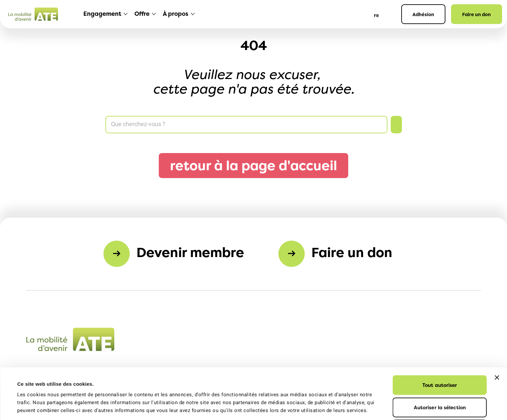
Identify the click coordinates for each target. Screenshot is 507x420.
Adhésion (423, 14)
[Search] (246, 125)
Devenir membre (190, 252)
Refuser (440, 382)
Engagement (102, 14)
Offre (142, 14)
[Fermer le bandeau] (497, 330)
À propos (176, 14)
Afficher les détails (298, 407)
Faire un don (477, 14)
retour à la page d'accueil (253, 165)
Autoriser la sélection (440, 360)
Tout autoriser (440, 337)
